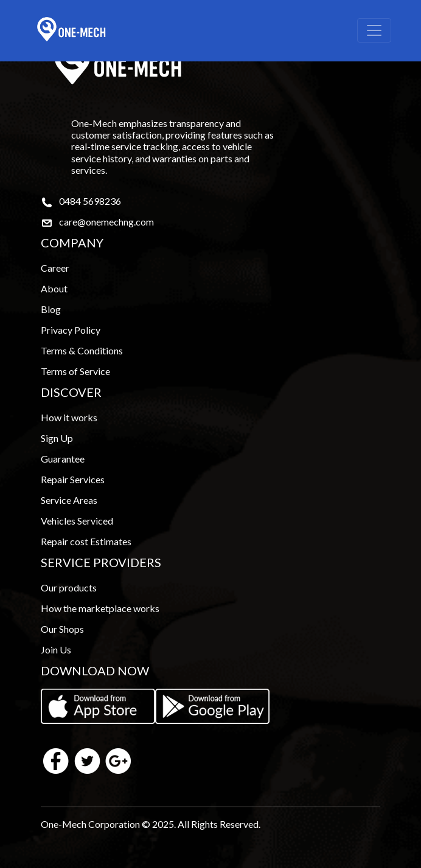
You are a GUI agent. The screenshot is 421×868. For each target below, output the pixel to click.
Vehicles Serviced (77, 521)
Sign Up (57, 438)
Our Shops (62, 629)
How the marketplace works (100, 608)
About (54, 288)
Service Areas (69, 500)
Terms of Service (75, 371)
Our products (69, 587)
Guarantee (63, 459)
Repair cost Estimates (86, 541)
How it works (69, 417)
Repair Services (73, 479)
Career (55, 268)
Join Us (56, 649)
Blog (51, 309)
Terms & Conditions (82, 350)
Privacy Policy (71, 330)
